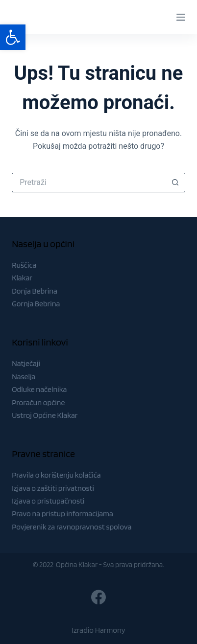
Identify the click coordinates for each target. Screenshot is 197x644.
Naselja (24, 377)
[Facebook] (98, 597)
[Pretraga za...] (89, 183)
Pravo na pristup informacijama (62, 514)
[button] (13, 37)
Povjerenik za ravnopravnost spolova (72, 527)
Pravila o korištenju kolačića (56, 475)
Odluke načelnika (39, 389)
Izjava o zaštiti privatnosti (53, 488)
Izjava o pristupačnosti (48, 501)
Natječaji (26, 363)
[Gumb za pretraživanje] (175, 183)
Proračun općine (38, 402)
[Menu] (181, 17)
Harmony (110, 630)
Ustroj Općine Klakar (45, 415)
